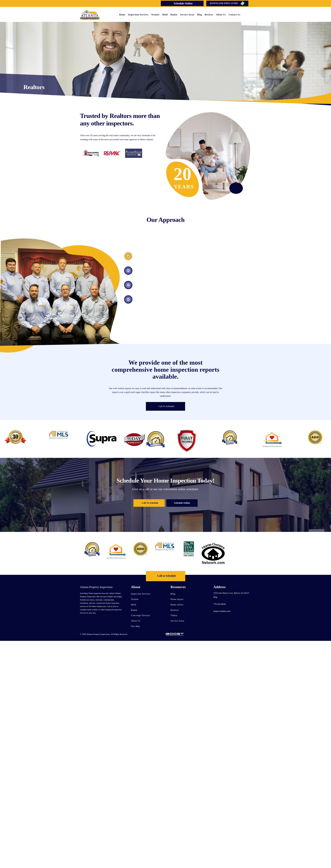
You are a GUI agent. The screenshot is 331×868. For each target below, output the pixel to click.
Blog (200, 15)
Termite (155, 15)
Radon (174, 15)
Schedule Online (183, 3)
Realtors (175, 610)
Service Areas (187, 15)
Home (122, 15)
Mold (165, 15)
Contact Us (235, 15)
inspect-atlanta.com (222, 611)
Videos (174, 616)
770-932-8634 (220, 604)
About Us (221, 15)
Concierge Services (141, 616)
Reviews (209, 15)
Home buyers (177, 599)
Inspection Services (138, 15)
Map (215, 597)
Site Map (135, 626)
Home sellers (177, 605)
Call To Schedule (167, 406)
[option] (59, 435)
